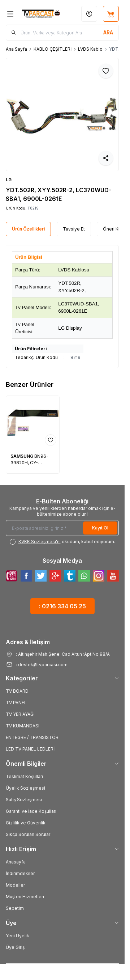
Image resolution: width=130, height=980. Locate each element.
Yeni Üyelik (18, 936)
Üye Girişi (16, 947)
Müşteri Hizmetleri (25, 897)
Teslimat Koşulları (24, 776)
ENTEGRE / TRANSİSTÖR (32, 737)
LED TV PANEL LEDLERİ (30, 749)
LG (9, 180)
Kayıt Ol (100, 528)
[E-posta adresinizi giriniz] (62, 528)
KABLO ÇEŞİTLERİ (53, 49)
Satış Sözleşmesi (24, 800)
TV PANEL (16, 703)
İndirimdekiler (20, 873)
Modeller (15, 885)
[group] (62, 115)
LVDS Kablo (90, 49)
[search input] (62, 33)
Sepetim (15, 908)
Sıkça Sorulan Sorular (28, 834)
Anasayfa (16, 862)
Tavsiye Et (74, 229)
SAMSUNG (22, 456)
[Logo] (41, 14)
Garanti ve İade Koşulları (31, 811)
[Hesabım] (89, 14)
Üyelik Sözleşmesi (25, 788)
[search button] (108, 33)
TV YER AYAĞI (20, 714)
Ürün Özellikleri (28, 229)
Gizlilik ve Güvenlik (26, 823)
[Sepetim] (111, 14)
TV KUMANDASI (23, 726)
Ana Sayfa (16, 49)
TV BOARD (17, 691)
